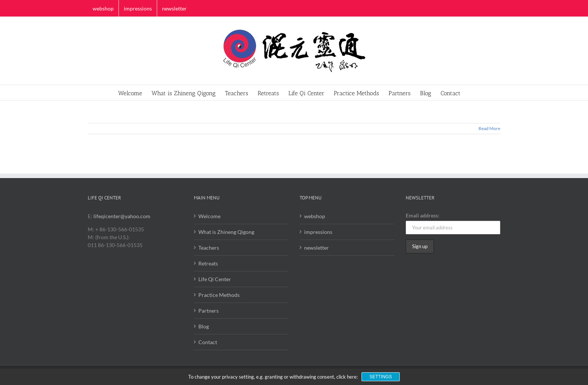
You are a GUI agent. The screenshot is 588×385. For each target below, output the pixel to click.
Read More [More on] (489, 128)
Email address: (423, 215)
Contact (208, 342)
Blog (204, 326)
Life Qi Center (215, 279)
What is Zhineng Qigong (226, 232)
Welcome (209, 216)
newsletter (316, 248)
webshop (315, 216)
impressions (318, 232)
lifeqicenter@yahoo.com (122, 216)
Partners (208, 311)
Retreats (208, 263)
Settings (381, 377)
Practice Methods (219, 295)
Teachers (209, 248)
